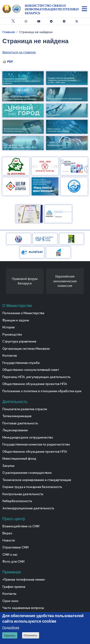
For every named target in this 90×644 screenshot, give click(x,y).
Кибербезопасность (17, 501)
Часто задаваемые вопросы (23, 608)
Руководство (12, 335)
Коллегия (10, 356)
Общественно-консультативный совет (31, 370)
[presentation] (4, 283)
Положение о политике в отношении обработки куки (42, 391)
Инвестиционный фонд (19, 459)
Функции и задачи (16, 320)
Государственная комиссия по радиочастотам (36, 445)
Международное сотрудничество (28, 438)
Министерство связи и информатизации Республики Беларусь (52, 9)
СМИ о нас (10, 555)
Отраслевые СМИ (15, 548)
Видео (7, 533)
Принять (10, 636)
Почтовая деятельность (20, 423)
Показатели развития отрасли (25, 409)
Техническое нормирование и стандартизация (37, 480)
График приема (14, 587)
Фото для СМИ (13, 562)
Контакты (9, 594)
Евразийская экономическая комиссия (65, 281)
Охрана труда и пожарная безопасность (32, 487)
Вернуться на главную (19, 52)
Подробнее (11, 628)
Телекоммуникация (17, 416)
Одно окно (10, 601)
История (9, 327)
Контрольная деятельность (23, 494)
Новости (9, 541)
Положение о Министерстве (23, 313)
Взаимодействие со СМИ (21, 526)
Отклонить (30, 636)
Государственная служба (21, 363)
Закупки (8, 466)
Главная (9, 32)
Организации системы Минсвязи (26, 349)
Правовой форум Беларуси (25, 281)
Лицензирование (15, 430)
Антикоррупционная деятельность (28, 508)
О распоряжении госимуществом (27, 473)
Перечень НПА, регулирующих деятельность (36, 377)
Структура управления (19, 342)
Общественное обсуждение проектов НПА (35, 384)
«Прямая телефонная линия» (24, 580)
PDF (10, 61)
